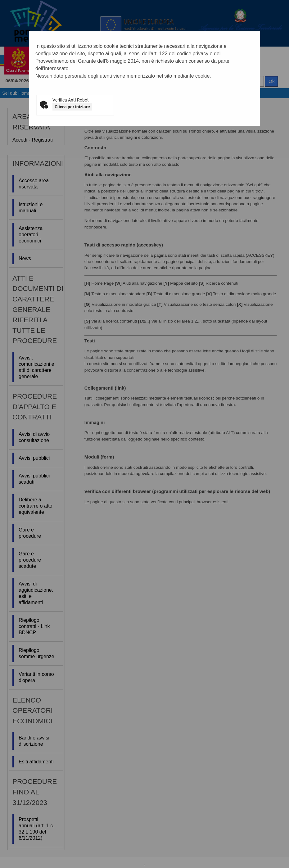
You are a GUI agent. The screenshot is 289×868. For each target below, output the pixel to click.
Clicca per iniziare (72, 107)
